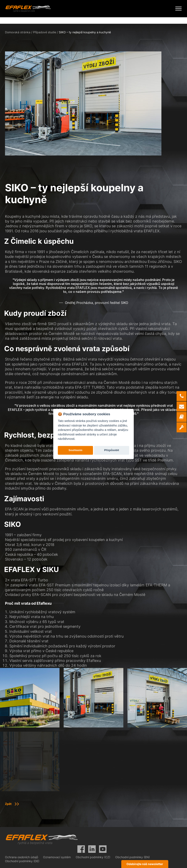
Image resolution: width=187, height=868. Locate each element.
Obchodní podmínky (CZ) (93, 857)
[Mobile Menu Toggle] (178, 9)
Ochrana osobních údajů (22, 857)
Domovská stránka (18, 32)
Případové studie (45, 32)
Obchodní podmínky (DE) (22, 861)
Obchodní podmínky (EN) (133, 857)
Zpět (8, 804)
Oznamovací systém (57, 857)
